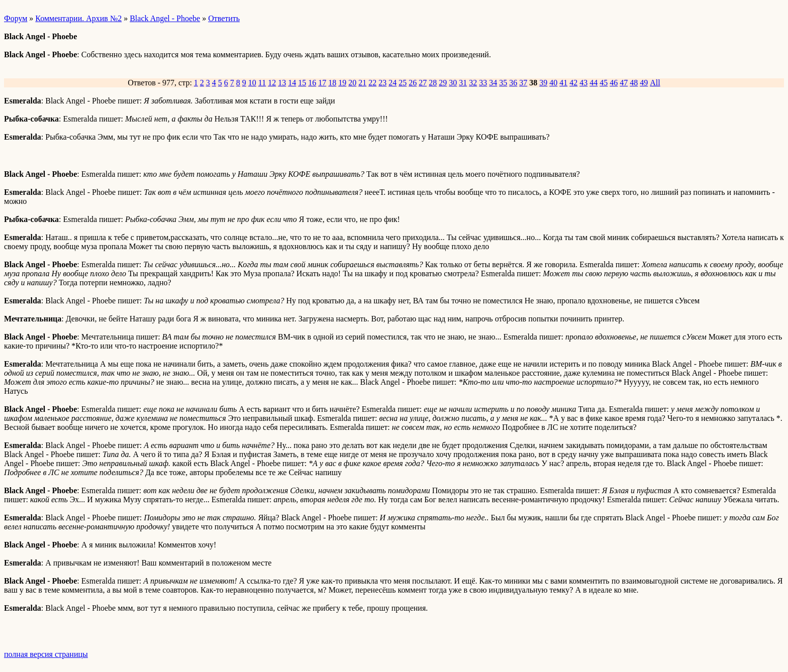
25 (403, 83)
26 (413, 83)
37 (523, 83)
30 (453, 83)
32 (473, 83)
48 (634, 83)
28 (433, 83)
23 (382, 83)
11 (262, 83)
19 (342, 83)
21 (362, 83)
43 (583, 83)
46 (614, 83)
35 (503, 83)
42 (573, 83)
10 (252, 83)
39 (543, 83)
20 (352, 83)
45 (604, 83)
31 (463, 83)
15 (302, 83)
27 (423, 83)
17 (322, 83)
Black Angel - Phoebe (165, 18)
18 (332, 83)
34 (493, 83)
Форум (16, 18)
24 (392, 83)
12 (272, 83)
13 (282, 83)
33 (483, 83)
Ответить (224, 18)
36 (513, 83)
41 (563, 83)
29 (443, 83)
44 (594, 83)
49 (644, 83)
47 (624, 83)
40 (553, 83)
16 (312, 83)
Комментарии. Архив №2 (78, 18)
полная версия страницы (46, 654)
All (655, 83)
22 (372, 83)
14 (292, 83)
